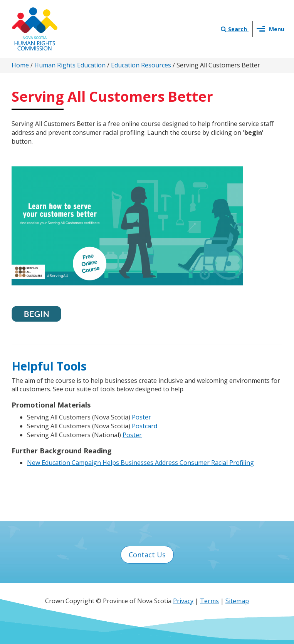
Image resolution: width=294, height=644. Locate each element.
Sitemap (237, 601)
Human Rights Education (70, 65)
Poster (141, 417)
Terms (209, 601)
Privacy (183, 601)
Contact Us (147, 555)
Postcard (144, 426)
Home (20, 65)
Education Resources (141, 65)
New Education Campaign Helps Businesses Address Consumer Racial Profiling (140, 463)
